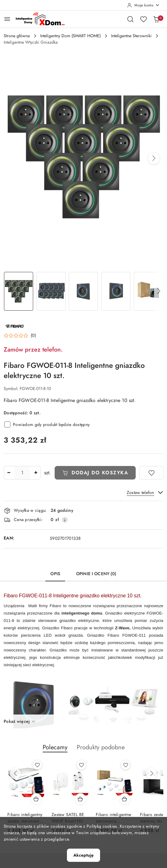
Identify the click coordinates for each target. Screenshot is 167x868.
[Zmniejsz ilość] (9, 473)
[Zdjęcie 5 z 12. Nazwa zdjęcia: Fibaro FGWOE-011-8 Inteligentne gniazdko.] (148, 291)
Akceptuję (83, 855)
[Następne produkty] (152, 774)
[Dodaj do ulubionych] (151, 473)
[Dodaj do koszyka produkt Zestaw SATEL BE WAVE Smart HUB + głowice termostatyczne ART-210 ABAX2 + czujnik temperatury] (80, 799)
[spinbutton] (22, 473)
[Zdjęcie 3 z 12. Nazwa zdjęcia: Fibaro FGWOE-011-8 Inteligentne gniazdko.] (83, 291)
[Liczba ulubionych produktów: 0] (143, 19)
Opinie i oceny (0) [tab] (96, 574)
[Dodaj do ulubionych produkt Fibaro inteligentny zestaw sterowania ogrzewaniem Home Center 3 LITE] (37, 765)
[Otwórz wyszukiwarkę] (130, 19)
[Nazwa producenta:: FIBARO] (14, 325)
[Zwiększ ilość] (36, 473)
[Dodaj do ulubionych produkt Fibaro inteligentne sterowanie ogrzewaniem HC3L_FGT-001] (126, 765)
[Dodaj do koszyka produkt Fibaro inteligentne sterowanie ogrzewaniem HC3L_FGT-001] (125, 799)
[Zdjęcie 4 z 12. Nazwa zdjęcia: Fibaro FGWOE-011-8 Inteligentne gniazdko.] (116, 291)
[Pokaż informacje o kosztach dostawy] (65, 520)
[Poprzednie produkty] (15, 774)
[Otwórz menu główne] (7, 19)
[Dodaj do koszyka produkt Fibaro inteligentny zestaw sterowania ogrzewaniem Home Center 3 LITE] (36, 799)
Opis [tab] (55, 574)
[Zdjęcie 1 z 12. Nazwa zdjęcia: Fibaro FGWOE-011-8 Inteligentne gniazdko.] (19, 291)
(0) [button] (33, 336)
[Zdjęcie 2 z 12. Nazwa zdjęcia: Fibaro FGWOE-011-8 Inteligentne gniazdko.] (51, 291)
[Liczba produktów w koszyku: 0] (156, 19)
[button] (154, 158)
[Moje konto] (143, 5)
